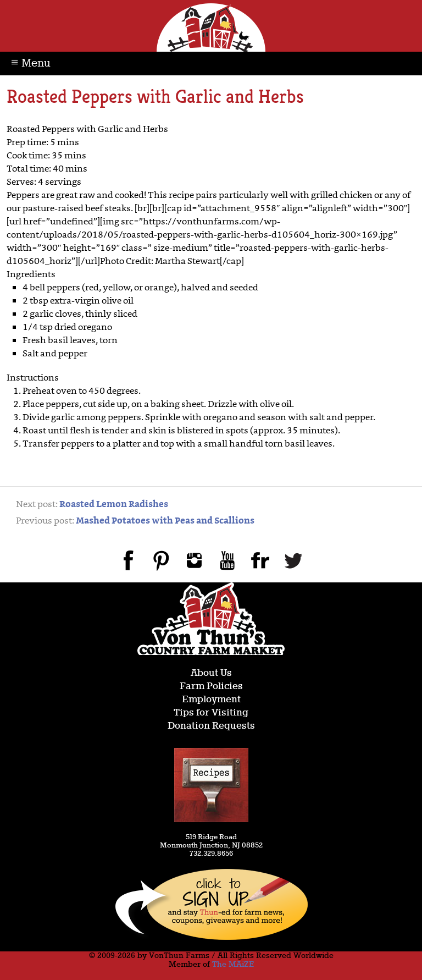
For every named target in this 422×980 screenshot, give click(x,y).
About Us (211, 673)
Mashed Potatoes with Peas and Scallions (165, 521)
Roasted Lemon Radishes (114, 505)
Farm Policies (211, 687)
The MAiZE (233, 965)
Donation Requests (211, 726)
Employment (211, 700)
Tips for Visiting (211, 713)
